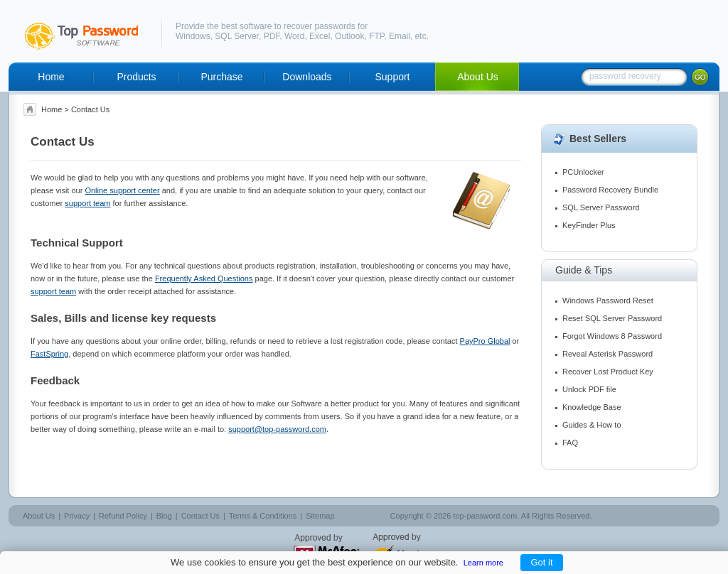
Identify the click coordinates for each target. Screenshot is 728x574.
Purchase (221, 77)
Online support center (122, 190)
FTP (376, 36)
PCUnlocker (583, 172)
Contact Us (200, 516)
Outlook (349, 36)
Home (51, 77)
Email (400, 36)
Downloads (307, 77)
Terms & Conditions (263, 516)
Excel (320, 36)
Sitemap (320, 516)
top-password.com (485, 516)
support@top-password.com (277, 429)
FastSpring (49, 354)
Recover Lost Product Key (608, 372)
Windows (193, 36)
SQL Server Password (601, 207)
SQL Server (237, 36)
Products (136, 77)
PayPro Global (485, 341)
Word (294, 36)
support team (87, 203)
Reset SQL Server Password (612, 318)
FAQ (570, 443)
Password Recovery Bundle (610, 190)
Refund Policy (123, 516)
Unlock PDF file (589, 389)
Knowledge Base (592, 407)
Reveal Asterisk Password (607, 354)
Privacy (77, 516)
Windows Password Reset (608, 300)
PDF (272, 36)
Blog (164, 516)
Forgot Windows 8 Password (612, 336)
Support (392, 77)
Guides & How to (592, 425)
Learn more (483, 563)
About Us (478, 77)
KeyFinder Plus (589, 225)
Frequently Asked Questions (204, 278)
